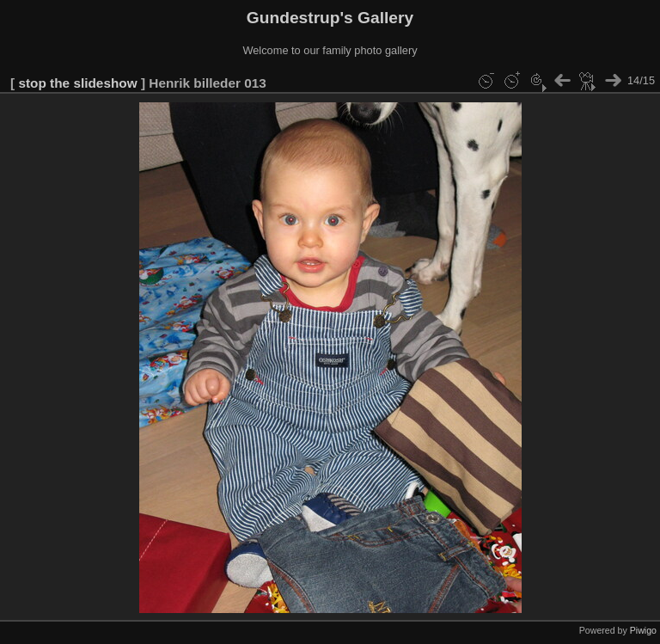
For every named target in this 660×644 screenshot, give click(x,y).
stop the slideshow (77, 83)
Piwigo (643, 630)
